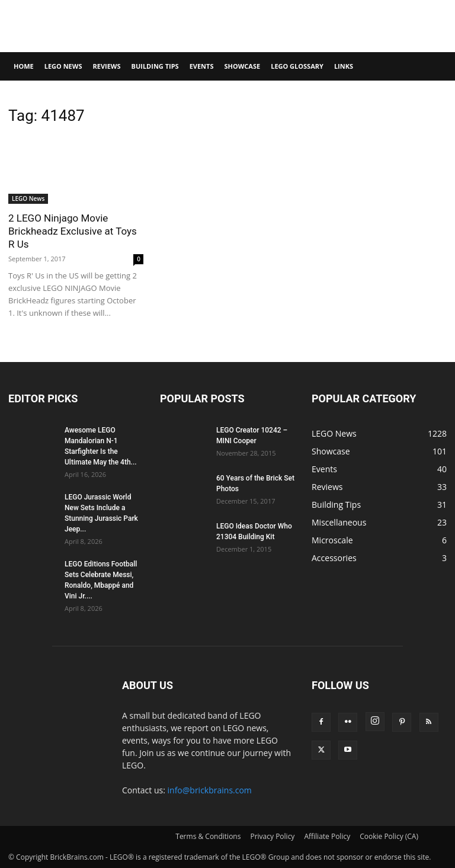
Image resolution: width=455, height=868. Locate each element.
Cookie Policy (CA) (389, 836)
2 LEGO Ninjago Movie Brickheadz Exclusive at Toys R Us (73, 231)
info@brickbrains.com (210, 790)
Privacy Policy (272, 836)
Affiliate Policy (327, 836)
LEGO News (63, 66)
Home (24, 66)
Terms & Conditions (208, 836)
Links (344, 66)
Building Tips (155, 66)
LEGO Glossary (297, 66)
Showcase (242, 66)
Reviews (106, 66)
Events (202, 66)
